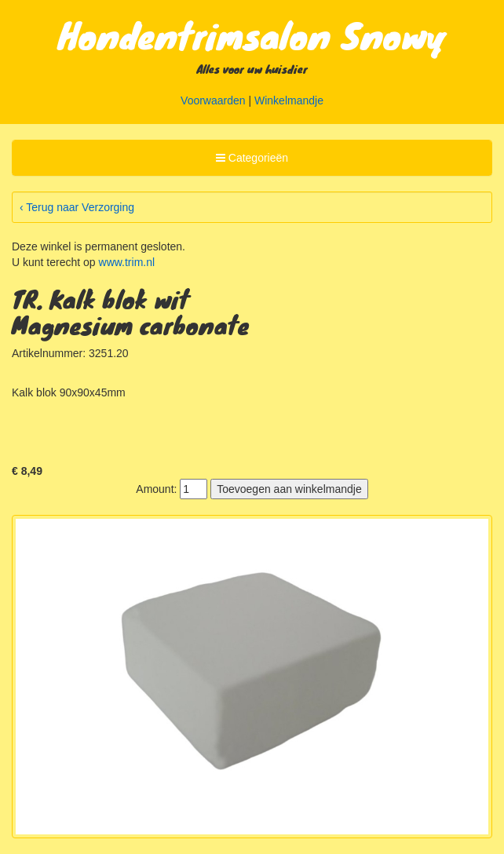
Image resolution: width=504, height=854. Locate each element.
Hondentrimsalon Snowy (252, 35)
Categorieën (252, 160)
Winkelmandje (289, 100)
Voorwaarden (213, 100)
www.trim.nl (127, 262)
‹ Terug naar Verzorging (77, 207)
